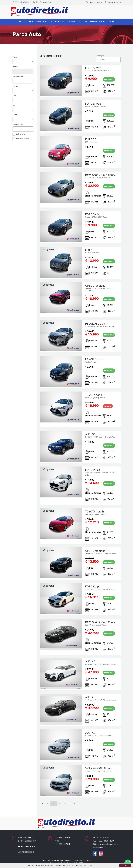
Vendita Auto (42, 22)
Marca (15, 57)
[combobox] (23, 62)
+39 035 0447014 (95, 2)
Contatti (112, 22)
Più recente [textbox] (101, 60)
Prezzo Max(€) (18, 124)
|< (42, 803)
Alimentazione (18, 76)
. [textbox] (14, 62)
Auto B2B (71, 22)
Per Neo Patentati (23, 138)
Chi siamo (29, 22)
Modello (15, 67)
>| (74, 803)
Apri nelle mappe (25, 852)
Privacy (75, 860)
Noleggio (83, 22)
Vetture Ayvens (57, 22)
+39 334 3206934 (113, 2)
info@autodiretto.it (27, 846)
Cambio (15, 86)
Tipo (14, 96)
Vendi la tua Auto (98, 22)
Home (19, 22)
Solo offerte (21, 134)
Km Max (15, 115)
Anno (14, 105)
